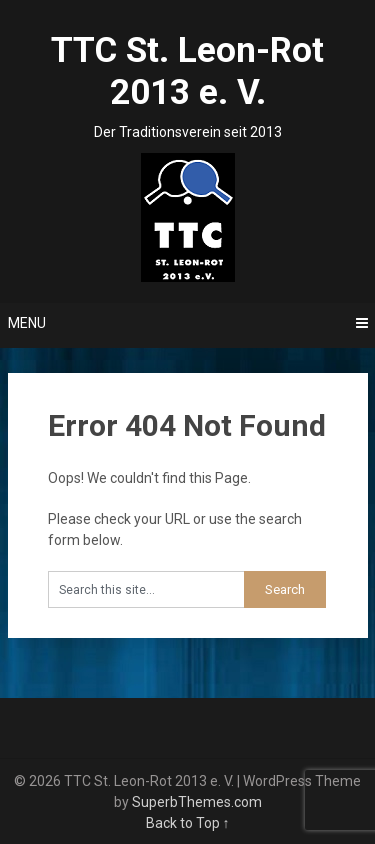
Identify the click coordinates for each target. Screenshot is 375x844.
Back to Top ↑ (188, 823)
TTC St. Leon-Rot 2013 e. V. (187, 71)
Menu (27, 323)
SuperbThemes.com (197, 802)
